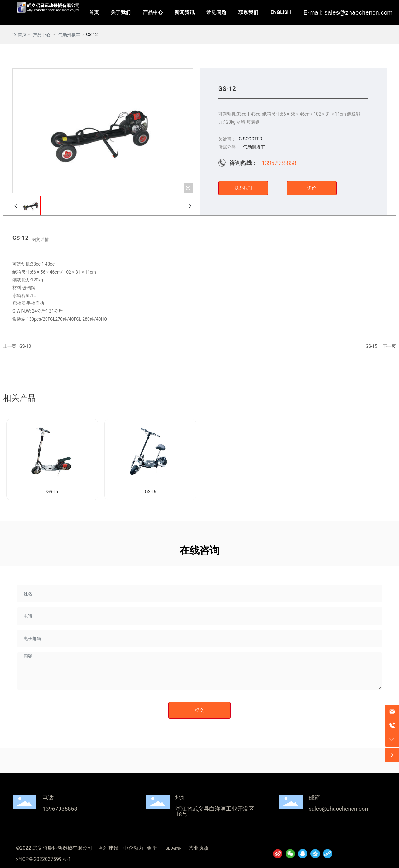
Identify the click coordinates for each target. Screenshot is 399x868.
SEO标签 (173, 848)
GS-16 (150, 491)
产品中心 (42, 35)
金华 (152, 848)
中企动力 (133, 848)
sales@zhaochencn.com (339, 809)
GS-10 (25, 346)
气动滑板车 (69, 35)
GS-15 (371, 346)
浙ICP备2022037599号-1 (43, 859)
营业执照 (199, 848)
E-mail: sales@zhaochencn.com (348, 12)
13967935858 (279, 163)
